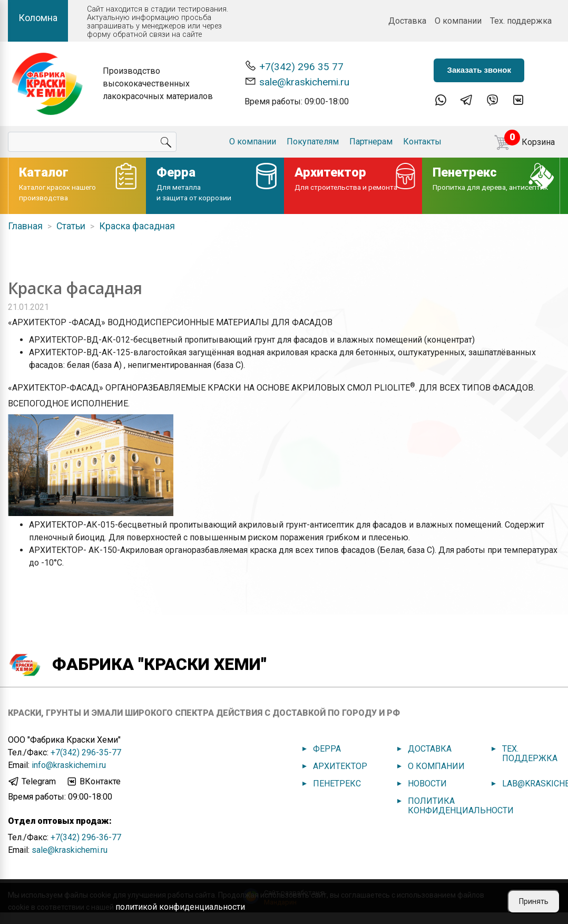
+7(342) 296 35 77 (294, 66)
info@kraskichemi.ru (69, 765)
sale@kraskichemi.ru (297, 81)
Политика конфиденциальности (461, 806)
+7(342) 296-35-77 (86, 752)
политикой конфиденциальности (180, 907)
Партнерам (371, 142)
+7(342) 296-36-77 (86, 837)
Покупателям (313, 142)
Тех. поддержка (521, 21)
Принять (534, 901)
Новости (427, 784)
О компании (458, 21)
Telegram (32, 782)
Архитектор (340, 766)
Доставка (407, 21)
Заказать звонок (479, 70)
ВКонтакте (93, 782)
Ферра (327, 749)
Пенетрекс (337, 784)
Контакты (422, 142)
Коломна (38, 18)
